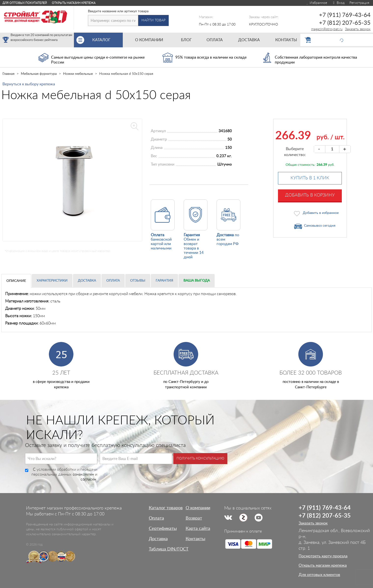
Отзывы (138, 281)
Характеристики (52, 281)
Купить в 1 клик (310, 178)
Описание (16, 281)
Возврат (194, 518)
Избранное (317, 3)
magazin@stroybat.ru (327, 29)
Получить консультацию (200, 458)
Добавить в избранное (321, 213)
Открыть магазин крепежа (74, 3)
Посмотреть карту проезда (323, 556)
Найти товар (153, 20)
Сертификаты (163, 529)
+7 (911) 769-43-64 (345, 15)
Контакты (195, 539)
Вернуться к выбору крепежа (29, 84)
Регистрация (359, 3)
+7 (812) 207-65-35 (345, 23)
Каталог (107, 40)
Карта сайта (198, 529)
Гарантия (164, 281)
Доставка (87, 281)
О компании (198, 508)
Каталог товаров (166, 508)
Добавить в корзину (310, 195)
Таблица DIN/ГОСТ (169, 549)
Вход (338, 3)
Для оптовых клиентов (319, 575)
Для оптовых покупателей (25, 3)
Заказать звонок (358, 29)
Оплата (113, 281)
